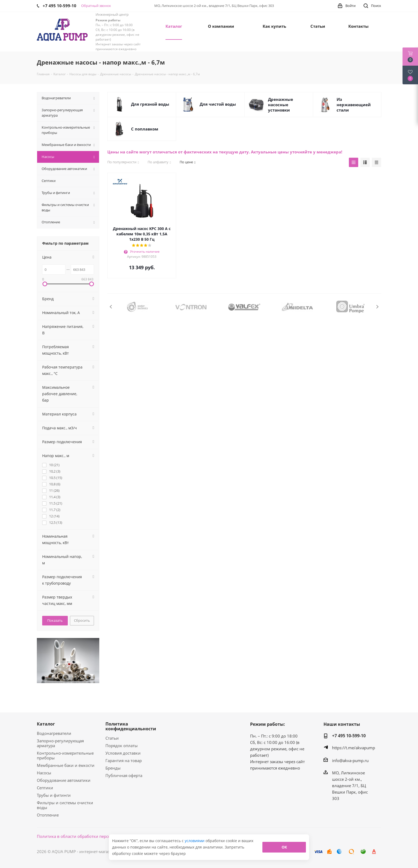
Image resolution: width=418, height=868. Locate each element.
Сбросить (82, 620)
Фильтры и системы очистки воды (65, 805)
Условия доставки (123, 753)
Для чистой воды (218, 104)
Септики (45, 788)
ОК (284, 847)
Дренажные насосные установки (281, 105)
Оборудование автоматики (64, 780)
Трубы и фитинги (54, 795)
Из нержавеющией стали (354, 105)
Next (377, 307)
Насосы (44, 773)
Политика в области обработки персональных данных (91, 836)
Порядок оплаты (122, 746)
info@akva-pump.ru (350, 760)
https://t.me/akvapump (354, 748)
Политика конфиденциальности (131, 726)
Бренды (113, 768)
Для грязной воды (150, 104)
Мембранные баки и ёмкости (66, 765)
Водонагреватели (54, 733)
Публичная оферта (124, 775)
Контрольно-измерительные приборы (65, 755)
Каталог (46, 724)
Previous (111, 307)
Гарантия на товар (124, 760)
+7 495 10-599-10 (349, 736)
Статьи (112, 738)
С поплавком (145, 129)
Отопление (48, 815)
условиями (195, 841)
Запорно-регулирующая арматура (60, 743)
